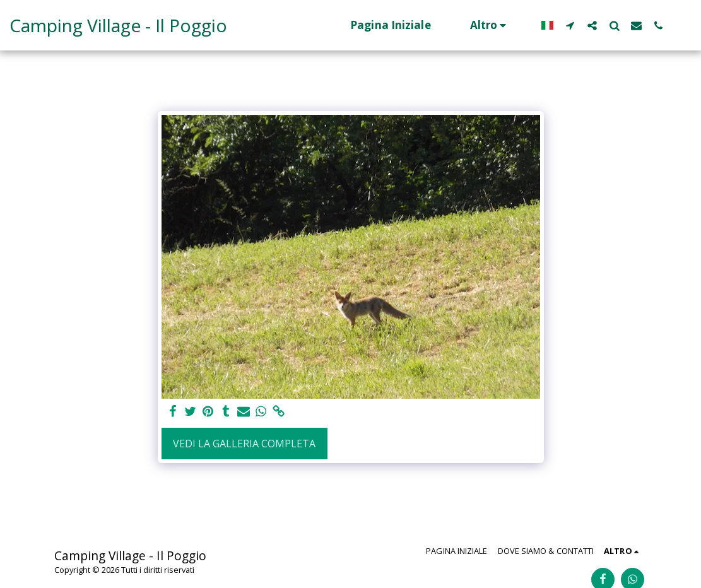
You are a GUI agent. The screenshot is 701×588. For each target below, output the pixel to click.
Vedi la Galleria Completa (244, 444)
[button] (570, 25)
